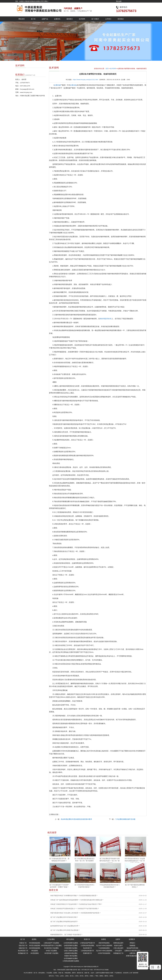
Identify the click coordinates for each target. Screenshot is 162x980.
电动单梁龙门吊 (23, 951)
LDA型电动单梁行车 (87, 951)
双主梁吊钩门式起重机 (51, 948)
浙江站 (72, 976)
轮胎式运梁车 (118, 945)
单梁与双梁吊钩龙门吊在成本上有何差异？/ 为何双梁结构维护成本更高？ (76, 913)
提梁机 (34, 939)
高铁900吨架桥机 (104, 943)
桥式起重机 (70, 939)
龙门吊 (33, 19)
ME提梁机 (35, 951)
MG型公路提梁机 (35, 945)
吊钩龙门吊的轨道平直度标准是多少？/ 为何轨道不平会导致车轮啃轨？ (75, 909)
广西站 (96, 976)
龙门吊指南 (105, 970)
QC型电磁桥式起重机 (71, 958)
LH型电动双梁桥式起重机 (71, 961)
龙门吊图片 (95, 19)
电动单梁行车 (88, 948)
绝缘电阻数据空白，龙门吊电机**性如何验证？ (66, 934)
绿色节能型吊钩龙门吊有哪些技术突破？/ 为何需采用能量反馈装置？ (74, 896)
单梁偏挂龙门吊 (23, 953)
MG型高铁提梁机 (35, 948)
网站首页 (22, 19)
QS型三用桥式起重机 (71, 951)
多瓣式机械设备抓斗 (132, 956)
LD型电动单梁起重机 (88, 945)
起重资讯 (57, 19)
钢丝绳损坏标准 (106, 319)
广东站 (57, 976)
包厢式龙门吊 (23, 948)
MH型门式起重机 (51, 951)
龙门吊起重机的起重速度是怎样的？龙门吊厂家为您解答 (84, 860)
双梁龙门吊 (23, 943)
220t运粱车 (118, 951)
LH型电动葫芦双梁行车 (88, 943)
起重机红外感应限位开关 (132, 951)
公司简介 (108, 19)
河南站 (92, 976)
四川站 (82, 976)
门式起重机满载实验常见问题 (125, 819)
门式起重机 (51, 939)
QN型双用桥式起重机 (71, 945)
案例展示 (70, 19)
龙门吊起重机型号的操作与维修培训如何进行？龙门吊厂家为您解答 (110, 861)
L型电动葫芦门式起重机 (51, 943)
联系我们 (121, 19)
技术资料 (82, 19)
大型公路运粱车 (118, 948)
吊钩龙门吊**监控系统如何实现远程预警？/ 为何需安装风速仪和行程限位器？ (77, 900)
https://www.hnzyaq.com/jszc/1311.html (86, 80)
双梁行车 (87, 939)
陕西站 (101, 976)
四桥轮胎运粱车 (118, 943)
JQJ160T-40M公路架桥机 (104, 945)
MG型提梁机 (35, 953)
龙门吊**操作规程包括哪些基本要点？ (135, 886)
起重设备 (73, 85)
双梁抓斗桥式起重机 (71, 956)
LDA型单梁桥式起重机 (71, 943)
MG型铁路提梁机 (35, 943)
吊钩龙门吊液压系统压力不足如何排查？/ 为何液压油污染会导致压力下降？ (76, 904)
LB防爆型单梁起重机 (71, 953)
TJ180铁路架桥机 (104, 948)
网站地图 (119, 1)
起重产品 (45, 19)
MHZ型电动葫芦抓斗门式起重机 (51, 945)
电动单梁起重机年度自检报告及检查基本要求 (76, 819)
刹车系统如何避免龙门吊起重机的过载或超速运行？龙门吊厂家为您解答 (135, 861)
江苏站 (77, 976)
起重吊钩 (132, 953)
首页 (107, 69)
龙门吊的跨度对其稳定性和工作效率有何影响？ (84, 886)
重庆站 (106, 976)
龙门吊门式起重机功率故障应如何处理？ (64, 922)
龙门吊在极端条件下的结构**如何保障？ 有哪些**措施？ (59, 886)
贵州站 (87, 976)
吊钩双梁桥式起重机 (71, 948)
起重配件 (132, 939)
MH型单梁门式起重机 (51, 953)
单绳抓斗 (132, 943)
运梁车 (118, 939)
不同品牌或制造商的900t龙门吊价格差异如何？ (110, 886)
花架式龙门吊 (23, 945)
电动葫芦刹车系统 (132, 948)
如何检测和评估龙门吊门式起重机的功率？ (65, 926)
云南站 (67, 976)
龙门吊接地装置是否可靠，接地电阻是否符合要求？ (59, 860)
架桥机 (104, 939)
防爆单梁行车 (88, 953)
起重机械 (57, 85)
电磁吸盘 (132, 945)
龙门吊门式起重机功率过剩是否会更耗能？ (65, 930)
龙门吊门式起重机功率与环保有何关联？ (64, 917)
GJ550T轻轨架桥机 (104, 953)
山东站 (62, 976)
